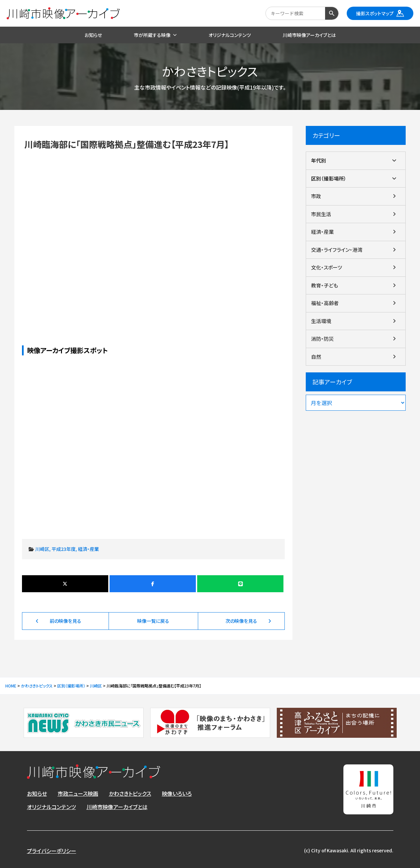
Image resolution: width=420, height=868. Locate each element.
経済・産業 (88, 549)
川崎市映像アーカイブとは (117, 807)
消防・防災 (322, 339)
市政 (316, 196)
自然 (316, 357)
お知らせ (37, 793)
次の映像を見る (241, 621)
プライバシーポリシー (52, 851)
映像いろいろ (177, 793)
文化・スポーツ (327, 267)
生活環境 (321, 321)
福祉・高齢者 (325, 303)
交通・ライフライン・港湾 (337, 250)
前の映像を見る (65, 621)
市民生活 (321, 214)
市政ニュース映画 (78, 793)
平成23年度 (64, 549)
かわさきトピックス (130, 793)
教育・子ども (325, 285)
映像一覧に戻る (153, 621)
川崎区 (42, 549)
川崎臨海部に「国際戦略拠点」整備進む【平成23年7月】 (154, 236)
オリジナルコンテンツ (51, 807)
